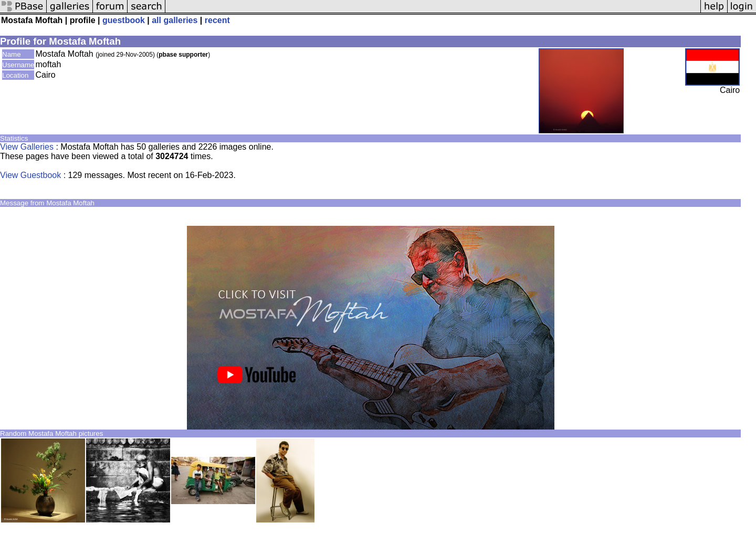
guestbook (124, 20)
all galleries (175, 20)
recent (217, 20)
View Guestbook (30, 175)
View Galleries (27, 147)
